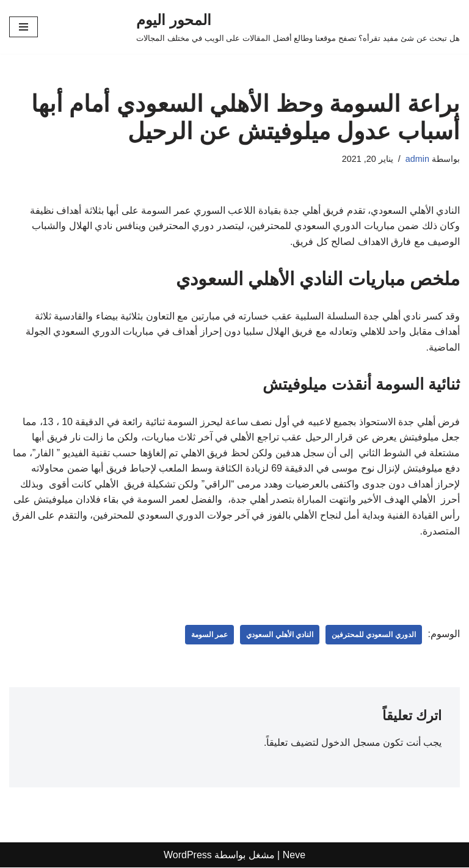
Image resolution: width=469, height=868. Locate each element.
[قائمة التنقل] (24, 27)
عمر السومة (209, 635)
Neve (294, 855)
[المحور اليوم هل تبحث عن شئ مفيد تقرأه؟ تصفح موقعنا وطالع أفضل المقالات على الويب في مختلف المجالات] (298, 27)
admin (417, 159)
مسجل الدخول (351, 743)
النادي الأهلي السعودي (280, 635)
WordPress (188, 855)
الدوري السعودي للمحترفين (374, 635)
